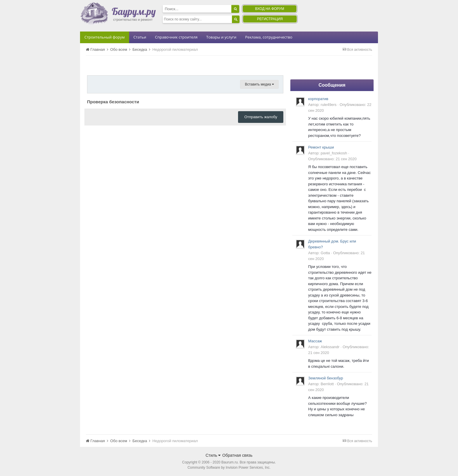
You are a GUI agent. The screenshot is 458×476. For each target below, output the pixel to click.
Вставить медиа (259, 84)
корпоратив (318, 99)
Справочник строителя (176, 37)
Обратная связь (237, 455)
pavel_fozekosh (334, 153)
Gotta (325, 253)
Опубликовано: (332, 159)
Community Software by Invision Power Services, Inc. (229, 468)
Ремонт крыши (321, 147)
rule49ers (329, 105)
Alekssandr (330, 347)
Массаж (315, 341)
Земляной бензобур (326, 378)
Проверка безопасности (113, 102)
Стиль (213, 455)
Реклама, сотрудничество (269, 37)
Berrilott (327, 384)
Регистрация (270, 19)
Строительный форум (105, 37)
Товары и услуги (221, 37)
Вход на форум (269, 9)
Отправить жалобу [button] (261, 117)
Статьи (140, 37)
